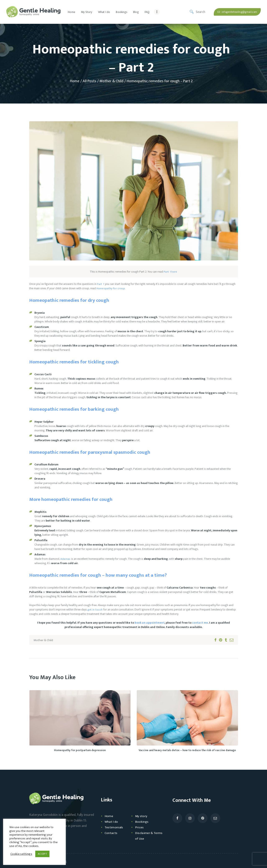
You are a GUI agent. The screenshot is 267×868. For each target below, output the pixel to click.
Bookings (142, 822)
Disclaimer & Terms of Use (146, 836)
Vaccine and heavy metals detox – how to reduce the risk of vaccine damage (187, 751)
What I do (112, 822)
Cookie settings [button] (21, 854)
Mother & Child (111, 81)
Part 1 (101, 284)
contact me (200, 623)
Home (75, 81)
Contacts (112, 833)
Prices (140, 828)
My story (142, 816)
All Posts (89, 81)
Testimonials (115, 828)
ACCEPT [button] (41, 854)
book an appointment (150, 623)
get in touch (95, 610)
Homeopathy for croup (110, 288)
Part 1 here (171, 272)
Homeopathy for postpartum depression (80, 751)
